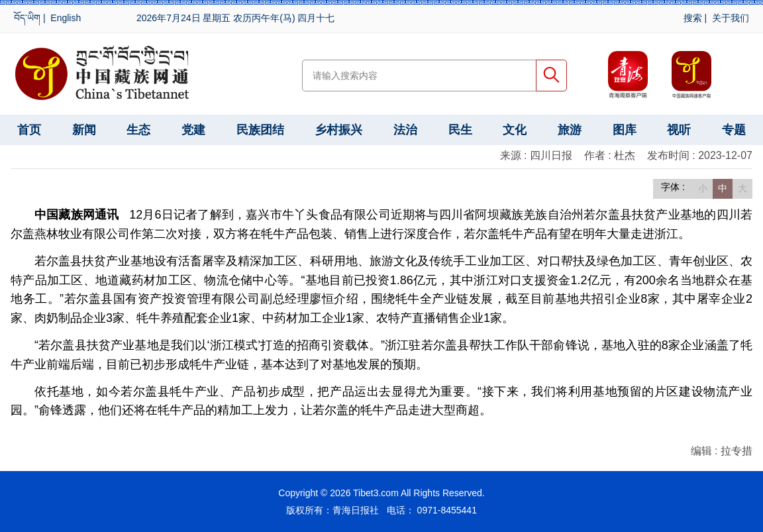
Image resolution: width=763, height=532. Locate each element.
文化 (515, 130)
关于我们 (731, 18)
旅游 (570, 130)
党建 (193, 130)
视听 (679, 130)
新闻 (84, 130)
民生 (460, 130)
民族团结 (260, 130)
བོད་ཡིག (27, 18)
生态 (138, 130)
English (66, 18)
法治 (405, 130)
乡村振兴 (338, 130)
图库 (625, 130)
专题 (734, 130)
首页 (29, 130)
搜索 (693, 18)
